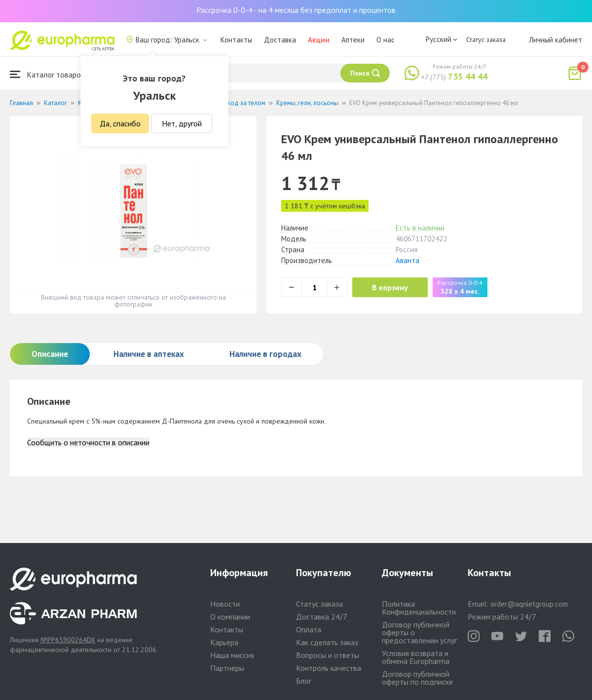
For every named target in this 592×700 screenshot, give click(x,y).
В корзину (390, 287)
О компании (230, 617)
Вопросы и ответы (328, 655)
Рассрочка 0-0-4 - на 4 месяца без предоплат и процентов (296, 10)
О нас (386, 40)
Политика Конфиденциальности (419, 608)
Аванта (407, 260)
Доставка (280, 40)
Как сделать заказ (327, 642)
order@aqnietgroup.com (529, 604)
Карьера (224, 642)
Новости (225, 604)
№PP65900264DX (68, 640)
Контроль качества (329, 668)
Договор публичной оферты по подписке (417, 678)
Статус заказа (486, 39)
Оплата (309, 629)
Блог (304, 681)
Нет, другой (182, 123)
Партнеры (227, 668)
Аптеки (353, 40)
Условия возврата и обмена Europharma (416, 657)
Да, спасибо (120, 123)
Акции (319, 40)
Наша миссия (232, 655)
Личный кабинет (555, 40)
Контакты (236, 40)
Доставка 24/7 (322, 617)
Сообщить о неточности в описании (88, 442)
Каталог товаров (47, 74)
